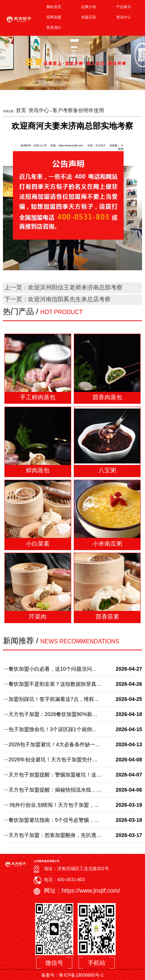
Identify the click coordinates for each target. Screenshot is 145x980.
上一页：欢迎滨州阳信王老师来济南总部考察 (63, 287)
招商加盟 (54, 17)
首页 (21, 110)
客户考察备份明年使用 (78, 110)
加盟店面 (89, 17)
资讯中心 (124, 17)
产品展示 (124, 7)
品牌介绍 (89, 7)
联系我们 (54, 27)
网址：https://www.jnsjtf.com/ (82, 891)
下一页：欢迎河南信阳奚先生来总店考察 (58, 299)
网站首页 (54, 7)
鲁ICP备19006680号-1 (81, 975)
